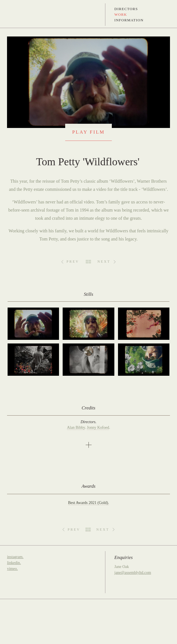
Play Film (88, 132)
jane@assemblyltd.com (133, 573)
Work (121, 14)
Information (129, 20)
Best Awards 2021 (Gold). (88, 503)
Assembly (15, 15)
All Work (88, 262)
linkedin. (14, 563)
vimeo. (13, 569)
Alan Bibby (76, 428)
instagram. (15, 557)
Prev (73, 262)
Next (104, 262)
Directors (126, 9)
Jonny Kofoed (98, 428)
